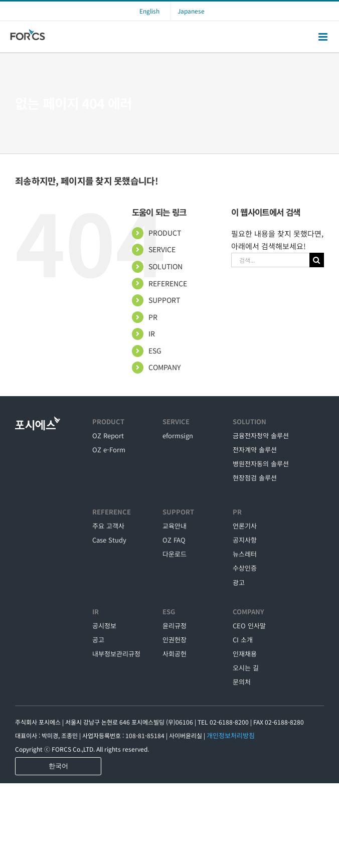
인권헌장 (175, 640)
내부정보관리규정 (116, 654)
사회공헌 (175, 654)
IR (152, 333)
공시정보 (104, 626)
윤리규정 (175, 626)
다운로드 (175, 554)
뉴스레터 (245, 554)
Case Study (109, 540)
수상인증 (245, 568)
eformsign (178, 436)
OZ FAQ (174, 540)
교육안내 (175, 526)
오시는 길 (246, 668)
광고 (239, 582)
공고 (98, 640)
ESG (155, 351)
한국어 (58, 766)
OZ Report (108, 436)
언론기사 (245, 526)
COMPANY (164, 367)
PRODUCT (165, 233)
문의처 (242, 682)
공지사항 (245, 540)
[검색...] (270, 260)
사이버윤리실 (186, 735)
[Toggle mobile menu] (324, 37)
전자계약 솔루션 (255, 450)
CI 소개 (243, 640)
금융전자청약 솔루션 (261, 436)
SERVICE (162, 249)
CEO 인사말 (249, 626)
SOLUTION (165, 266)
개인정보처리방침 (231, 735)
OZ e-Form (109, 450)
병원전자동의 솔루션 (261, 464)
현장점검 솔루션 (255, 478)
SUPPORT (164, 300)
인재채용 (245, 654)
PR (153, 317)
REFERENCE (168, 283)
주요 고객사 (108, 526)
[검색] (317, 260)
